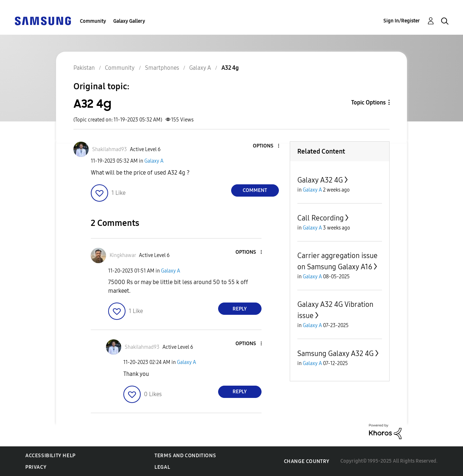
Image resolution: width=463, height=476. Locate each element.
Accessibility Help (50, 456)
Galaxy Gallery (129, 21)
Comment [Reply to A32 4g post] (255, 190)
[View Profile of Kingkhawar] (123, 255)
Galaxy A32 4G (320, 180)
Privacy (36, 467)
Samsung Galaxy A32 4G (335, 353)
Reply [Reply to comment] (240, 309)
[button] (266, 146)
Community (93, 21)
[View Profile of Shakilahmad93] (110, 149)
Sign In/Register (402, 21)
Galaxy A (154, 161)
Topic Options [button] (368, 102)
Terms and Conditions (185, 456)
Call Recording (320, 218)
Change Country (307, 461)
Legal (162, 467)
